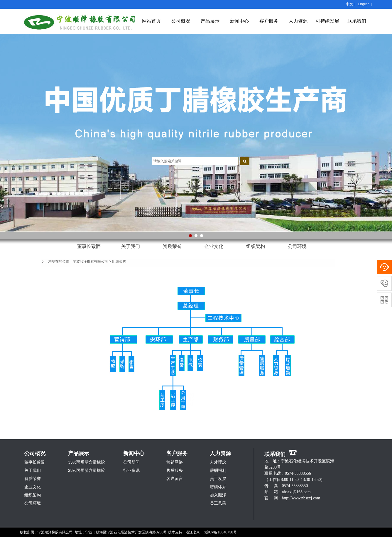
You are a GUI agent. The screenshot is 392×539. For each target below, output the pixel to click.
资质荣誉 (172, 246)
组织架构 (256, 246)
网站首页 (151, 21)
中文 (349, 4)
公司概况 (181, 21)
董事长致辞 (89, 246)
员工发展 (218, 479)
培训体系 (218, 487)
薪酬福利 (218, 470)
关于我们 (131, 246)
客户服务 (269, 21)
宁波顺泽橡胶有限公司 (90, 261)
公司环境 (297, 246)
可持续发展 (327, 21)
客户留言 (175, 479)
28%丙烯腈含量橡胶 (87, 470)
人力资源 (298, 21)
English (363, 4)
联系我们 (357, 21)
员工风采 (218, 503)
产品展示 (210, 21)
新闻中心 (239, 21)
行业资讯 (131, 470)
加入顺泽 (218, 495)
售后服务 (175, 470)
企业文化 (214, 246)
